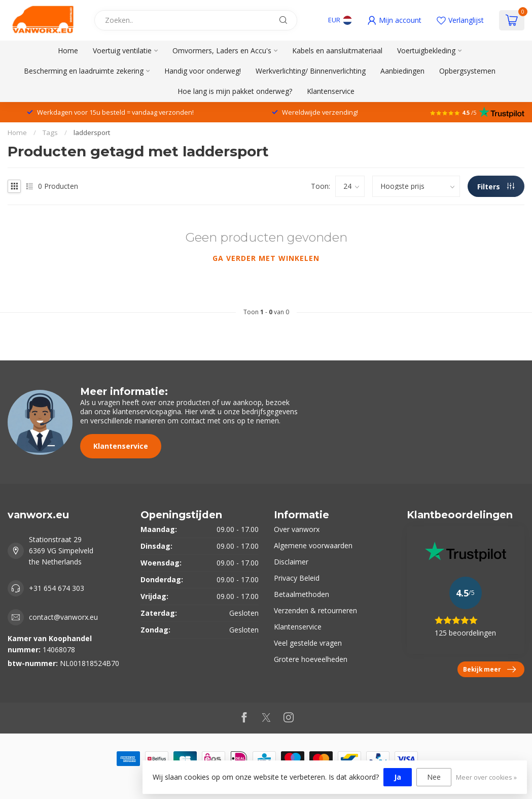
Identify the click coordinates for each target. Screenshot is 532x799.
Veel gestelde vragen (308, 643)
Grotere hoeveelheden (311, 659)
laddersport (92, 132)
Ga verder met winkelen (266, 258)
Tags (50, 132)
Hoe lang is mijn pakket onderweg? (235, 91)
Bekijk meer (489, 670)
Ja (398, 777)
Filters (496, 187)
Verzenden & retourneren (315, 610)
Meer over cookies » (486, 777)
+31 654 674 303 (57, 588)
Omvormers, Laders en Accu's (222, 51)
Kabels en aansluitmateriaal (337, 51)
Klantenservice (331, 91)
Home (68, 51)
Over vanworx (297, 529)
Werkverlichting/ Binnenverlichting (311, 71)
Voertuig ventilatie (122, 51)
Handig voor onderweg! (203, 71)
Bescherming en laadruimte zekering (84, 71)
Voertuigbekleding (426, 51)
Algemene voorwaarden (313, 545)
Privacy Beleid (297, 578)
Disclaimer (291, 562)
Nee (434, 777)
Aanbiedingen (402, 71)
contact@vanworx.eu (63, 617)
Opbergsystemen (467, 71)
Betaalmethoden (302, 594)
